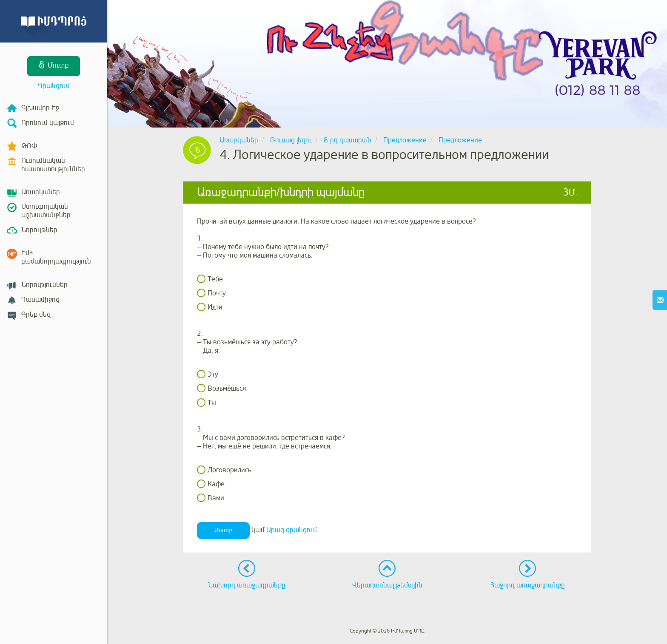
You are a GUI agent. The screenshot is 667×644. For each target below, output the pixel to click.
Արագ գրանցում (292, 530)
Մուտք (223, 530)
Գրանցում (54, 86)
